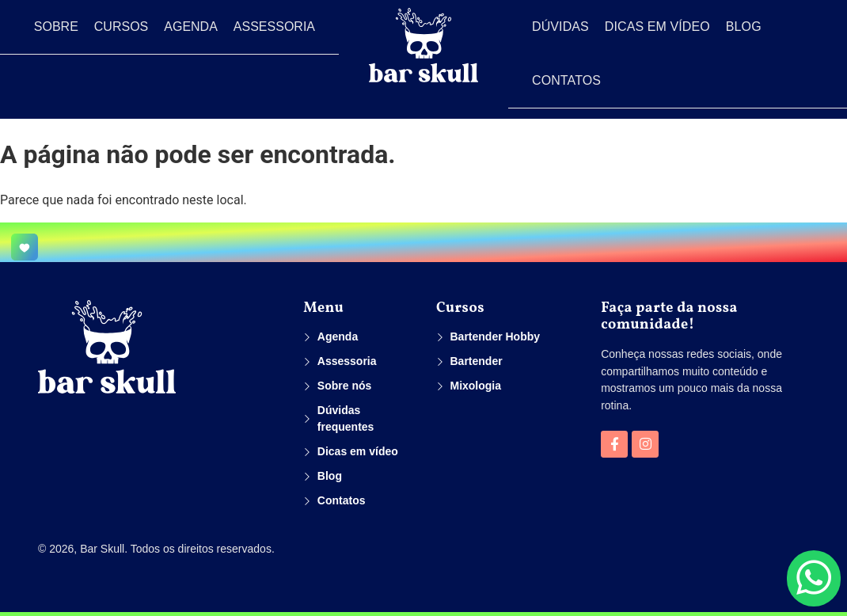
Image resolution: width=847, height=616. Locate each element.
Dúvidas (560, 27)
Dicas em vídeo (657, 27)
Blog (744, 27)
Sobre (56, 27)
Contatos (566, 80)
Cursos (121, 27)
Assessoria (274, 27)
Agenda (191, 27)
